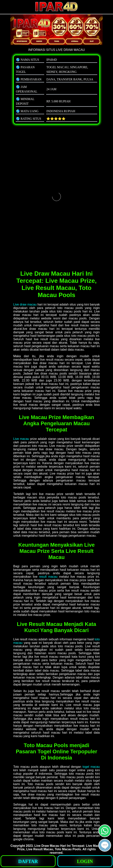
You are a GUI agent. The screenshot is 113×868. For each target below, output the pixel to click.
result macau (48, 577)
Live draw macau (25, 304)
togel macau (91, 767)
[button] (105, 845)
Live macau (21, 439)
